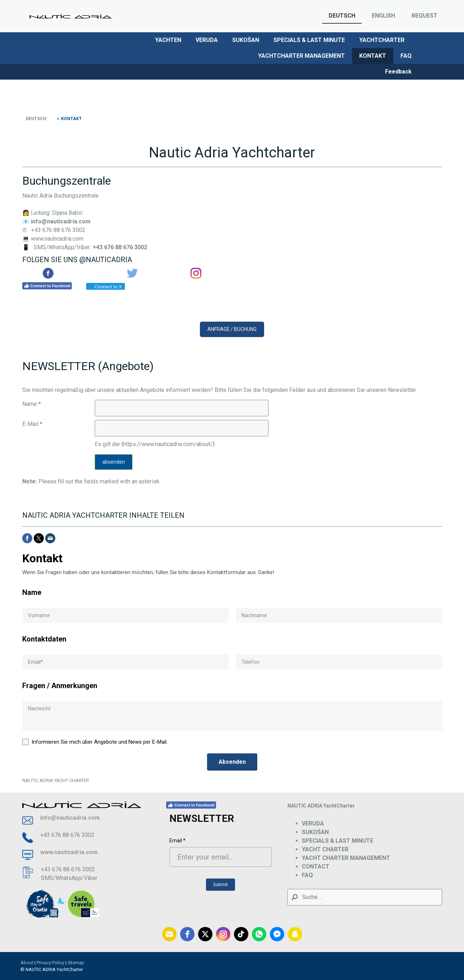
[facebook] (187, 934)
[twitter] (205, 934)
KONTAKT (373, 56)
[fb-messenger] (277, 934)
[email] (169, 934)
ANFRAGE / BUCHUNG (232, 329)
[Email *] (221, 857)
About (27, 963)
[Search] (365, 897)
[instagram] (223, 934)
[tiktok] (241, 934)
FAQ (406, 56)
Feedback (398, 72)
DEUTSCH (342, 16)
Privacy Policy (50, 963)
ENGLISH (383, 16)
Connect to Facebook (47, 286)
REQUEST (425, 16)
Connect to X (105, 287)
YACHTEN (168, 40)
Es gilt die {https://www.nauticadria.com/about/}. (155, 444)
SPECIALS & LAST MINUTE (309, 40)
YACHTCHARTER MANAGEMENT (301, 56)
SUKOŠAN (246, 40)
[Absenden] (232, 762)
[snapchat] (295, 934)
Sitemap (76, 963)
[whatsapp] (259, 934)
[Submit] (221, 885)
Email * (177, 841)
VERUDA (207, 40)
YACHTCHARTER (382, 40)
